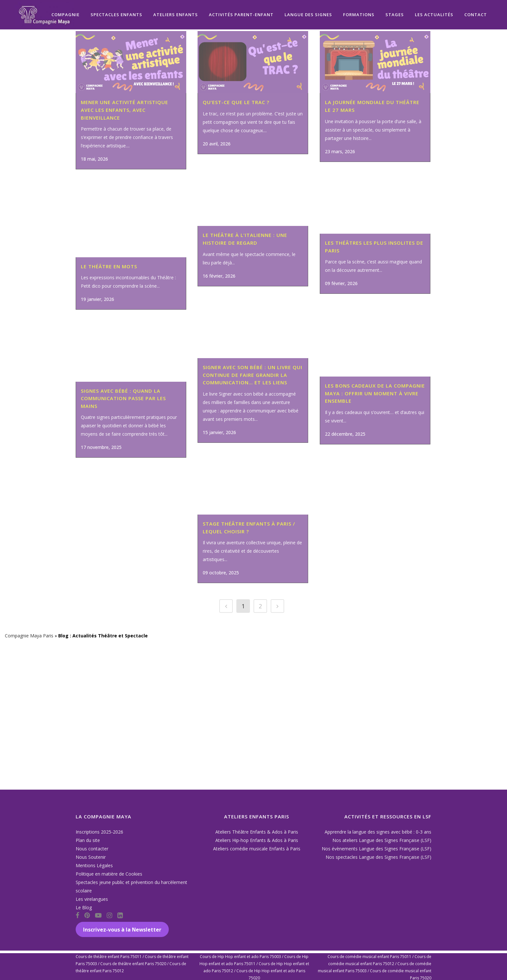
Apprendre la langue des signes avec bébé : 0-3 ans (378, 832)
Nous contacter (92, 849)
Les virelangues (92, 899)
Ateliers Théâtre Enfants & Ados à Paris (257, 832)
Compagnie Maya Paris (29, 779)
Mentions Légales (94, 865)
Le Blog (84, 907)
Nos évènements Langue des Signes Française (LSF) (377, 849)
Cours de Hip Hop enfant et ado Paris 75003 (240, 957)
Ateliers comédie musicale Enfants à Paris (257, 849)
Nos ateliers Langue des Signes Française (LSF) (382, 840)
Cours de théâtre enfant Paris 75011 (109, 957)
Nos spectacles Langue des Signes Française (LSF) (378, 857)
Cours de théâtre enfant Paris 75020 (133, 964)
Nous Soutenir (91, 857)
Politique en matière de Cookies (109, 874)
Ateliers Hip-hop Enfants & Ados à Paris (257, 840)
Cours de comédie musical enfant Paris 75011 (369, 957)
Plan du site (88, 840)
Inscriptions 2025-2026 (99, 832)
